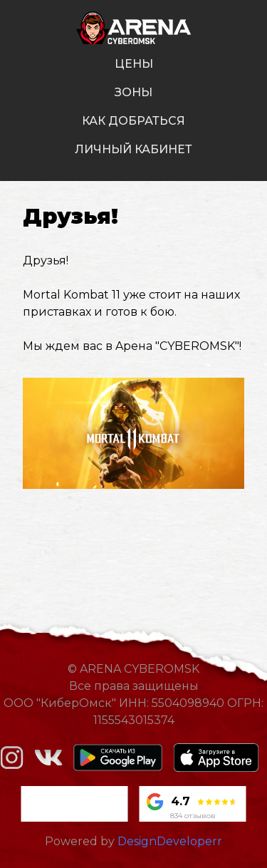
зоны (133, 92)
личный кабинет (133, 149)
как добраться (133, 121)
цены (134, 64)
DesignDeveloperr (170, 841)
